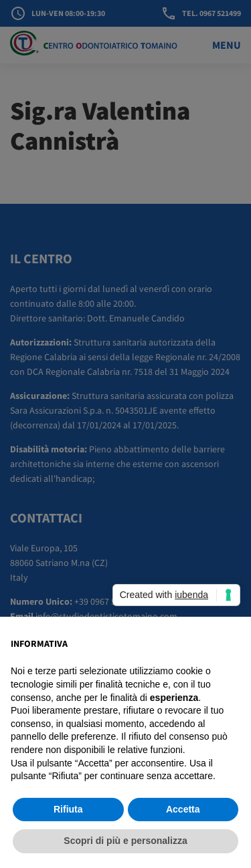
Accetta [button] (183, 809)
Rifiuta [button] (68, 809)
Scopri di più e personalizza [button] (125, 841)
